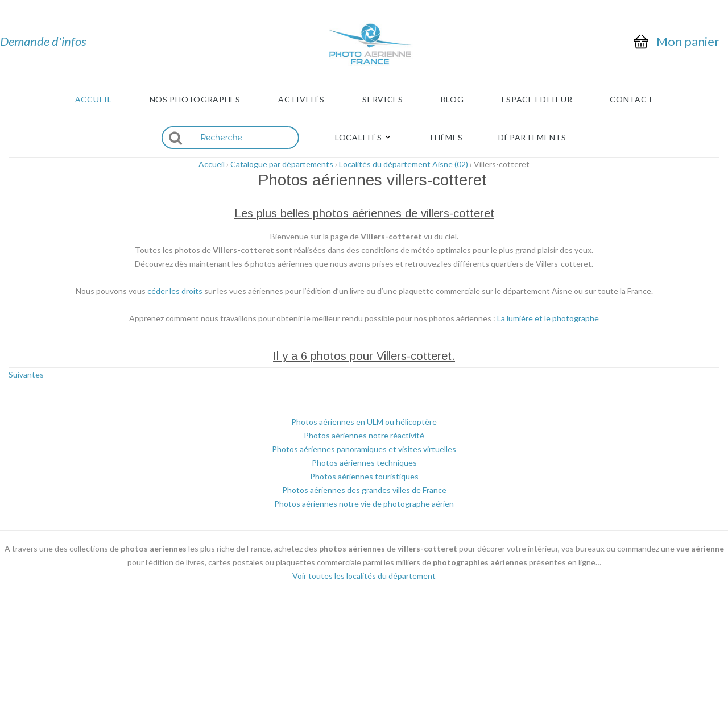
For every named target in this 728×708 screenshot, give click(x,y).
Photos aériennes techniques (364, 463)
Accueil (94, 100)
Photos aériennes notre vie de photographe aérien (364, 504)
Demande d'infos (43, 41)
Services (383, 100)
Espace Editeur (537, 100)
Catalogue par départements (282, 164)
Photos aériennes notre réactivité (364, 435)
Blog (452, 100)
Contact (631, 100)
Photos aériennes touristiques (364, 476)
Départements (532, 138)
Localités (358, 138)
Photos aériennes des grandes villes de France (364, 490)
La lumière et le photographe (548, 318)
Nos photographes (195, 100)
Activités (301, 100)
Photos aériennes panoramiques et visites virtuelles (364, 449)
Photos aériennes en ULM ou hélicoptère (364, 422)
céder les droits (175, 291)
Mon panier (688, 42)
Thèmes (445, 138)
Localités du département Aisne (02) (404, 164)
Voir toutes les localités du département (364, 576)
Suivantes (26, 374)
